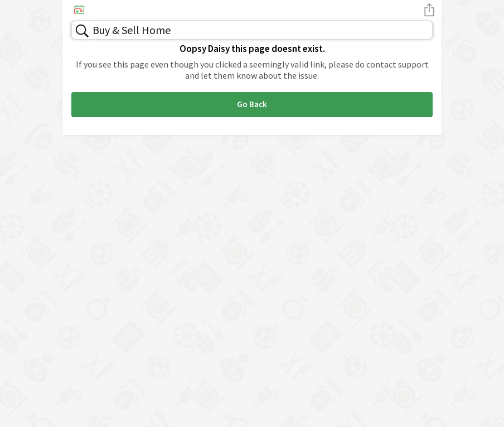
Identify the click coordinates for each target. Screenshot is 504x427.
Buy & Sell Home (132, 30)
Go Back (252, 104)
